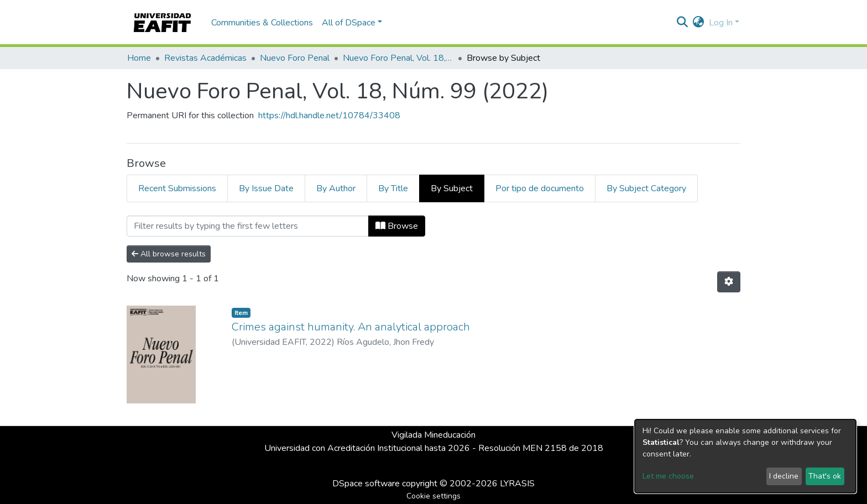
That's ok (825, 476)
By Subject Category (646, 188)
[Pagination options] (729, 282)
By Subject (452, 188)
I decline (784, 476)
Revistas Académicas (205, 58)
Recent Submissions (177, 188)
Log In (721, 23)
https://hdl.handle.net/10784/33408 (329, 116)
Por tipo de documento (540, 188)
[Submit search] (683, 23)
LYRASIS (517, 484)
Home (139, 58)
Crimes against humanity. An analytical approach (351, 327)
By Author (336, 188)
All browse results (169, 254)
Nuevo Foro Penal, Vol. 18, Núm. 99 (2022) (398, 58)
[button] (699, 23)
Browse (397, 226)
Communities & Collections (262, 23)
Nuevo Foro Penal (295, 58)
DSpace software (366, 484)
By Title (393, 188)
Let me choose (668, 476)
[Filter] (248, 226)
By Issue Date (266, 188)
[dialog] (745, 456)
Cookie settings (433, 496)
